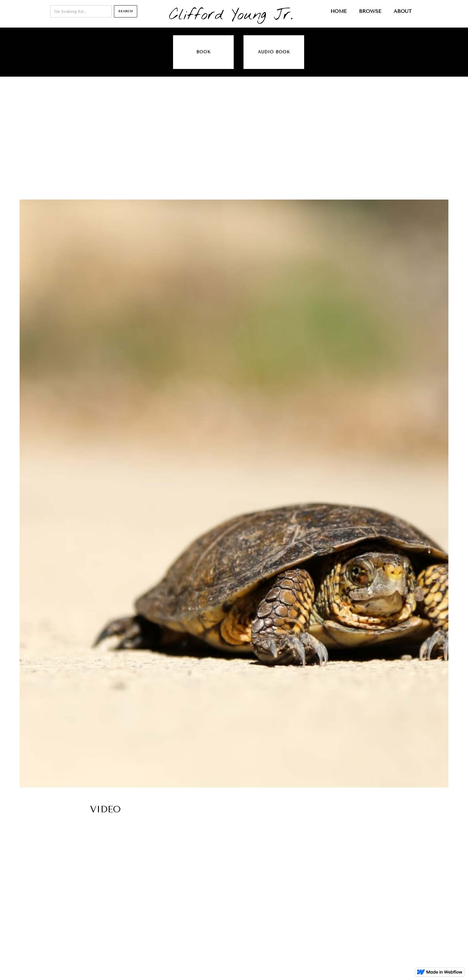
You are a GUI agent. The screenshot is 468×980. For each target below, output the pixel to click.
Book (204, 52)
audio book (274, 52)
